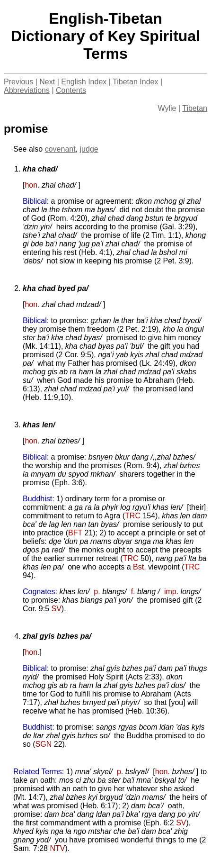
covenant (60, 149)
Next (47, 82)
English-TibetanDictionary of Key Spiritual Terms (105, 36)
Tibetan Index (135, 82)
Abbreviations (27, 90)
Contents (71, 90)
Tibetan (195, 108)
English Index (84, 82)
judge (89, 149)
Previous (18, 82)
